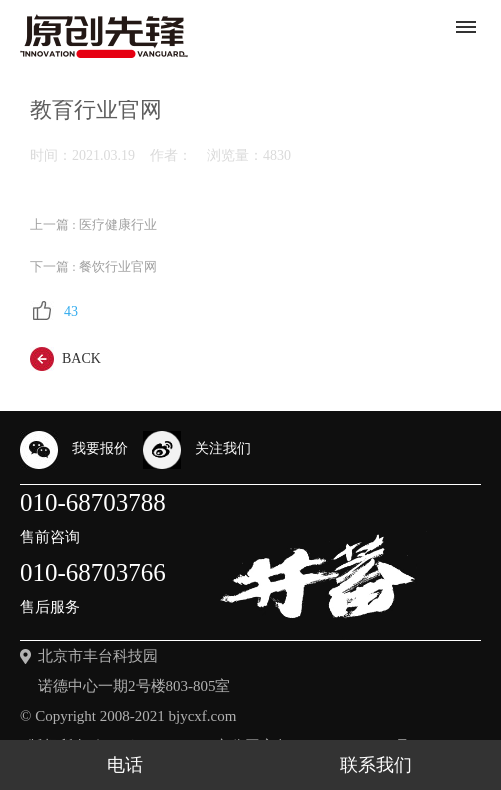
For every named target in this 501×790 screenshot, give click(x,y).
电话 (125, 765)
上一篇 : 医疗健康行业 (93, 225)
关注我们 (197, 450)
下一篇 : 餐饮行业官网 (93, 267)
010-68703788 (93, 521)
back (65, 359)
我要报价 (74, 450)
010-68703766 (93, 591)
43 (54, 311)
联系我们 (376, 765)
